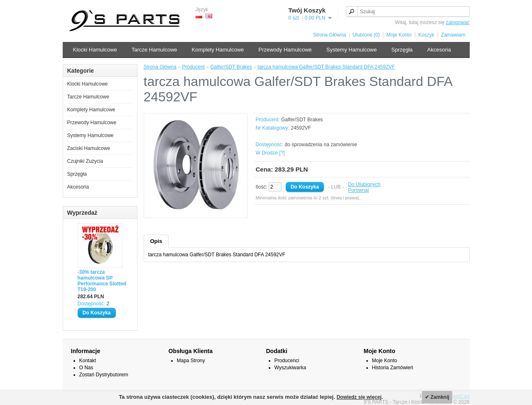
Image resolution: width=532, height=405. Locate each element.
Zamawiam (453, 35)
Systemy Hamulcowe (352, 50)
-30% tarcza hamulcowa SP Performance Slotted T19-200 (102, 281)
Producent (193, 67)
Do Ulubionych (364, 184)
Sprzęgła (402, 50)
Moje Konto (399, 35)
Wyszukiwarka (291, 368)
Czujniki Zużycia (85, 161)
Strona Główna (330, 35)
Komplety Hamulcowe (218, 50)
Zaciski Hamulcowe (89, 148)
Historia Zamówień (393, 368)
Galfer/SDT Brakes (231, 67)
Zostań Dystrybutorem (104, 375)
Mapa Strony (191, 361)
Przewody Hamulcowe (285, 50)
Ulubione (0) (366, 35)
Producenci (287, 361)
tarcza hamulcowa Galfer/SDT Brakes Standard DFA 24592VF (326, 67)
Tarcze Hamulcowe (154, 50)
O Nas (86, 368)
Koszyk (426, 35)
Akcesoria (439, 50)
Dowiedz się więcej (359, 397)
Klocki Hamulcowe (95, 50)
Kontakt (88, 361)
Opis (156, 241)
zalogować (458, 22)
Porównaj (358, 190)
